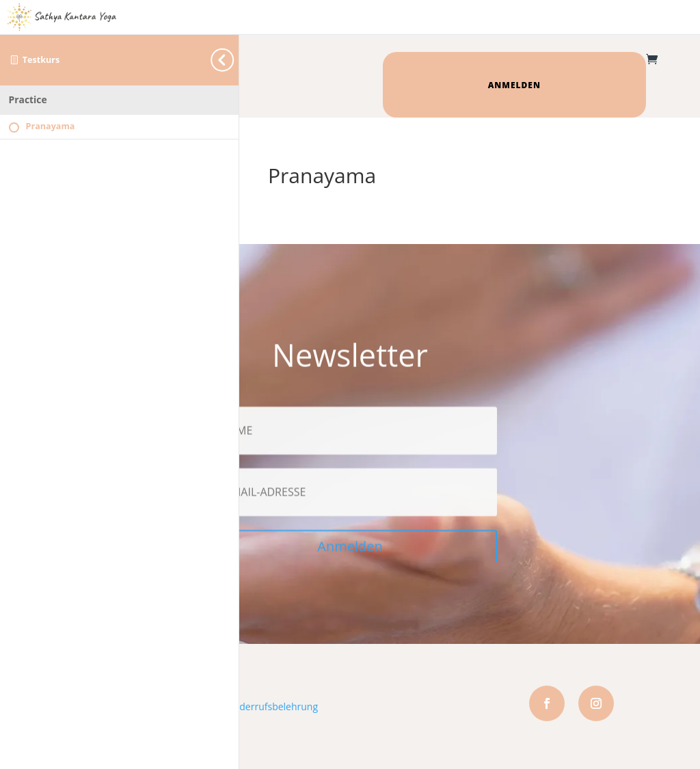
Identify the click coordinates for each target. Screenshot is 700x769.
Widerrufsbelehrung (273, 706)
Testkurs (41, 60)
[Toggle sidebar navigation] (234, 60)
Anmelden (514, 85)
